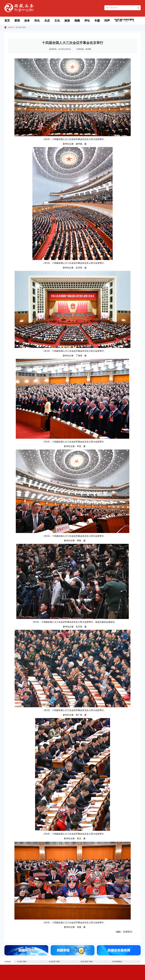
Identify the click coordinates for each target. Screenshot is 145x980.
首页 (7, 21)
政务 (27, 21)
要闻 (17, 21)
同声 (107, 21)
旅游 (67, 21)
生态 (47, 21)
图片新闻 (23, 27)
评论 (87, 21)
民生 (37, 21)
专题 (97, 21)
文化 (57, 21)
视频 (77, 21)
